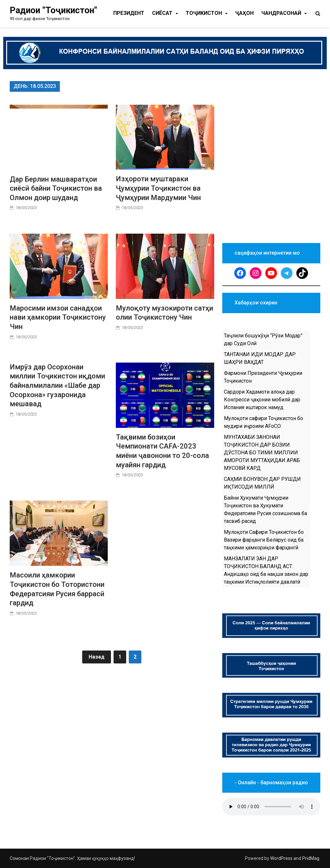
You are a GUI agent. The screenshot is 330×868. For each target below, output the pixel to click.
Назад (97, 657)
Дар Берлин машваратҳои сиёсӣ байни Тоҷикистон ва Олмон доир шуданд (56, 188)
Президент (129, 13)
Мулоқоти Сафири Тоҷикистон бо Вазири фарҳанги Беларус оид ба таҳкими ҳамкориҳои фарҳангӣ (264, 540)
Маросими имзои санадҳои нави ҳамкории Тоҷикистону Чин (58, 317)
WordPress (281, 858)
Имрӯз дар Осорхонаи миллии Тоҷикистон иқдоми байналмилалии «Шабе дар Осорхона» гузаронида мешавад (57, 385)
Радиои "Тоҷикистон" (53, 10)
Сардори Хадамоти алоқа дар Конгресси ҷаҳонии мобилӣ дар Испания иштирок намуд (262, 400)
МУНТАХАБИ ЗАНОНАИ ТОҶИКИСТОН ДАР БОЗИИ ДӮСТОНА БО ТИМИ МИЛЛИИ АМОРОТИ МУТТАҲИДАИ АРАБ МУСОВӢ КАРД (262, 453)
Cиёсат (162, 13)
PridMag (311, 858)
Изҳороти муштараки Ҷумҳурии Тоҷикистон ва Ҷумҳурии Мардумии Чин (158, 188)
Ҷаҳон (244, 13)
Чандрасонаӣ (281, 13)
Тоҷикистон (204, 13)
